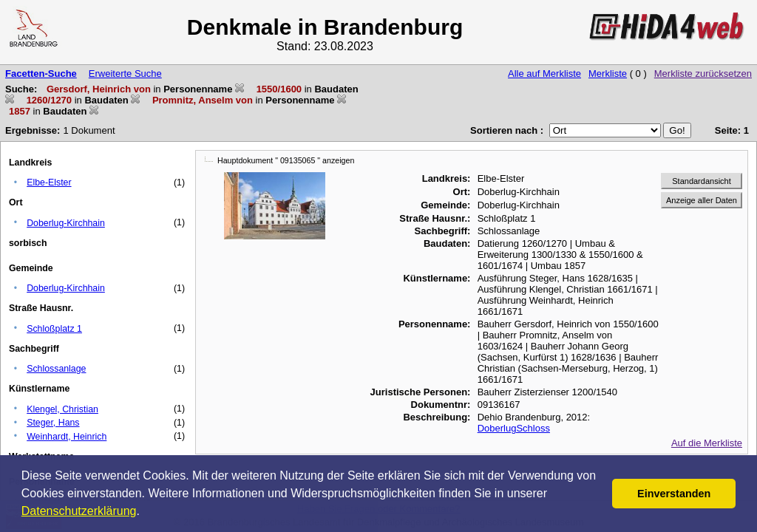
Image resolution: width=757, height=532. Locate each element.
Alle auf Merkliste (544, 74)
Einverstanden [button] (674, 494)
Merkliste (608, 74)
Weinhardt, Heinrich (67, 437)
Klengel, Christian (62, 409)
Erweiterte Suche (125, 74)
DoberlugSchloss (514, 428)
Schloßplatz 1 (54, 329)
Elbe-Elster (49, 183)
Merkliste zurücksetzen (703, 74)
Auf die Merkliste (707, 443)
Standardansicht (702, 181)
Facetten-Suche (41, 74)
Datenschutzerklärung (79, 511)
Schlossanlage (56, 369)
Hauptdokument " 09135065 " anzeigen (286, 160)
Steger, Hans (53, 423)
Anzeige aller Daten (702, 200)
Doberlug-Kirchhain (66, 223)
